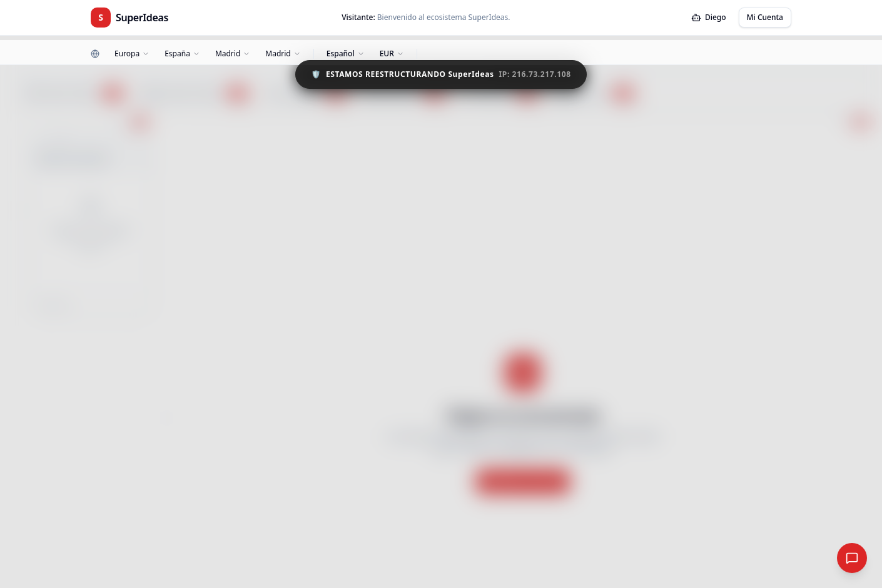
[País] (182, 54)
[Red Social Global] (852, 558)
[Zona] (233, 54)
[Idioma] (346, 54)
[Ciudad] (283, 54)
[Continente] (132, 54)
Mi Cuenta (765, 17)
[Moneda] (392, 54)
